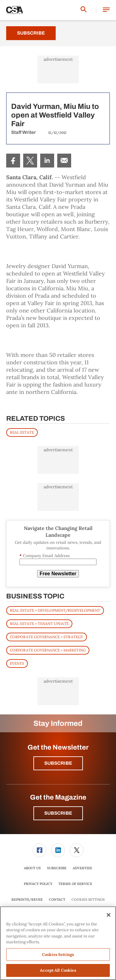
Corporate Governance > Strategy (47, 637)
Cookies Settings (88, 900)
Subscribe (31, 33)
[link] (13, 161)
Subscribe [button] (58, 763)
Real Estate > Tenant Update (39, 624)
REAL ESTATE (22, 432)
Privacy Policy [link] (38, 884)
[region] (58, 943)
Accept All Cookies (58, 970)
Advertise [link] (82, 868)
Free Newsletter (58, 574)
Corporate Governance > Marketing (48, 650)
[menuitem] (13, 161)
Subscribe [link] (57, 868)
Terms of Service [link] (75, 884)
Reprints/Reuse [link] (27, 899)
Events (17, 663)
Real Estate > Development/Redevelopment (55, 610)
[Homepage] (15, 10)
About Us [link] (32, 868)
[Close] (109, 915)
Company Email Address (45, 556)
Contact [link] (57, 899)
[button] (106, 10)
